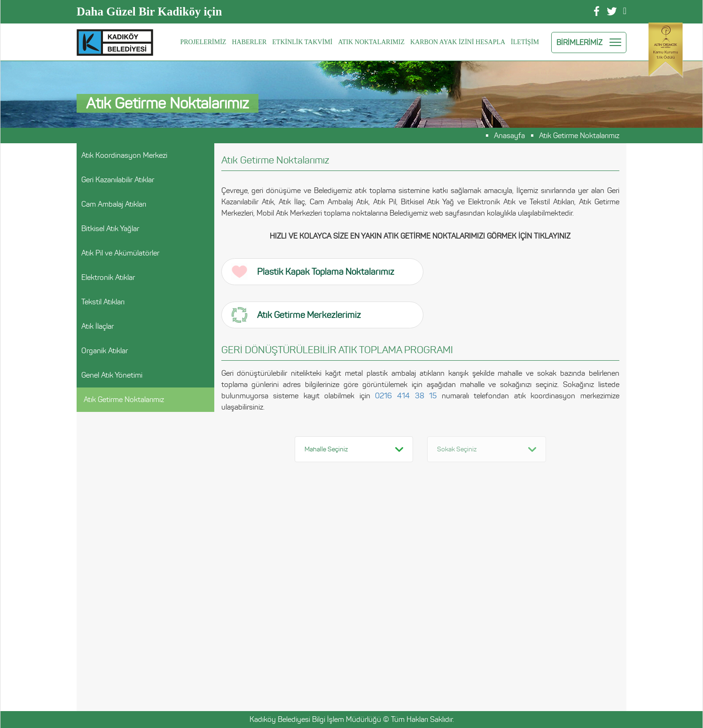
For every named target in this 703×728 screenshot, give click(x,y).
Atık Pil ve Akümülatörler (120, 253)
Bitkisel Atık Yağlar (110, 228)
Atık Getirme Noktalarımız (579, 136)
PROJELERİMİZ (203, 42)
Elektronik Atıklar (108, 277)
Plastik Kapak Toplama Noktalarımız (313, 272)
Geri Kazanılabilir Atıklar (118, 180)
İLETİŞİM (525, 42)
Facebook (597, 11)
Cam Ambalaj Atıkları (114, 204)
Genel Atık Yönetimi (112, 375)
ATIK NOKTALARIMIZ (371, 42)
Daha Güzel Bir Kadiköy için (149, 12)
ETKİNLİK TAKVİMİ (302, 42)
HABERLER (249, 42)
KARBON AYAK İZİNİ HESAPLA (458, 42)
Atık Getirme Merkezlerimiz (296, 315)
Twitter (612, 11)
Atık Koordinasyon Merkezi (124, 155)
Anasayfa (509, 136)
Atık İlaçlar (98, 326)
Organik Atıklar (105, 351)
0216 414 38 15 (406, 396)
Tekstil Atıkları (103, 302)
